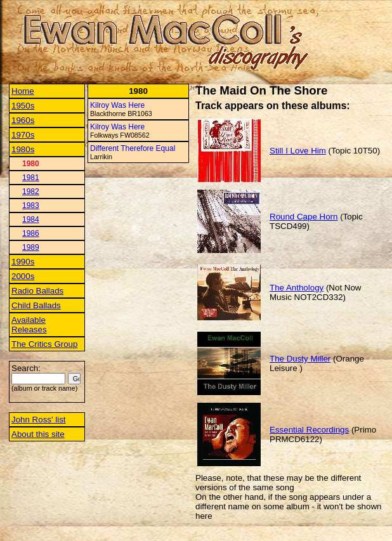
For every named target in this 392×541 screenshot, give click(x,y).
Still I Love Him (298, 151)
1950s (23, 106)
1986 (31, 233)
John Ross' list (39, 420)
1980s (23, 149)
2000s (23, 276)
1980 (31, 164)
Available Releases (29, 325)
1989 (31, 247)
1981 (31, 178)
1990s (23, 262)
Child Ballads (36, 305)
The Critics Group (44, 344)
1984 (31, 219)
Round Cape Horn (304, 217)
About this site (38, 434)
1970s (23, 135)
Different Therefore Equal (133, 148)
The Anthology (297, 288)
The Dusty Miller (300, 359)
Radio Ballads (37, 291)
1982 (31, 192)
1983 (31, 205)
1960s (23, 120)
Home (23, 91)
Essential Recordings (309, 430)
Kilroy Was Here (117, 105)
